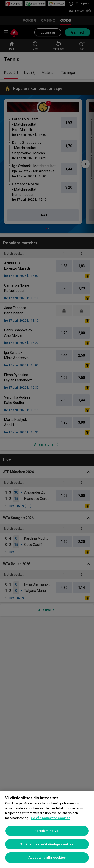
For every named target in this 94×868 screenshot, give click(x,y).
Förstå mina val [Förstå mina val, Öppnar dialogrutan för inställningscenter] (47, 831)
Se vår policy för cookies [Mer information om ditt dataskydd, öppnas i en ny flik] (51, 818)
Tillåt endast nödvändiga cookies (47, 844)
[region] (47, 829)
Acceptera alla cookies (47, 858)
